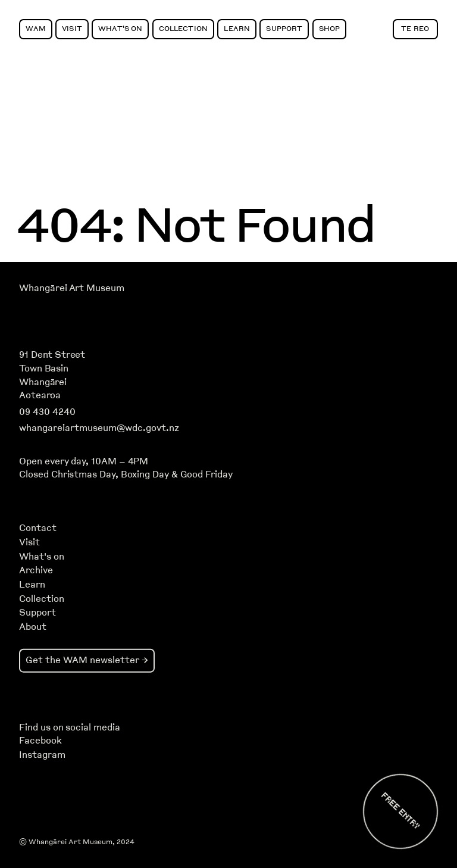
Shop (330, 28)
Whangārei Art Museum (71, 288)
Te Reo (415, 28)
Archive (36, 570)
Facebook (40, 741)
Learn (237, 28)
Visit (72, 28)
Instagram (42, 755)
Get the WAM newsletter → (87, 660)
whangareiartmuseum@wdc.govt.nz (99, 428)
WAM (35, 28)
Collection (183, 28)
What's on (42, 557)
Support (284, 28)
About (33, 627)
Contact (38, 528)
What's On (120, 28)
